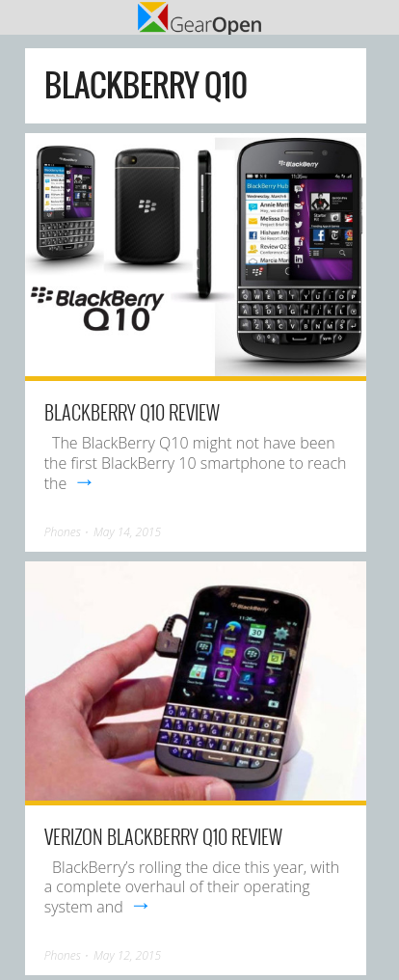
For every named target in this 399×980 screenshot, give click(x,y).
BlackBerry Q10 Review (132, 412)
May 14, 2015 (127, 532)
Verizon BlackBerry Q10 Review (163, 836)
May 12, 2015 (127, 955)
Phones (63, 532)
